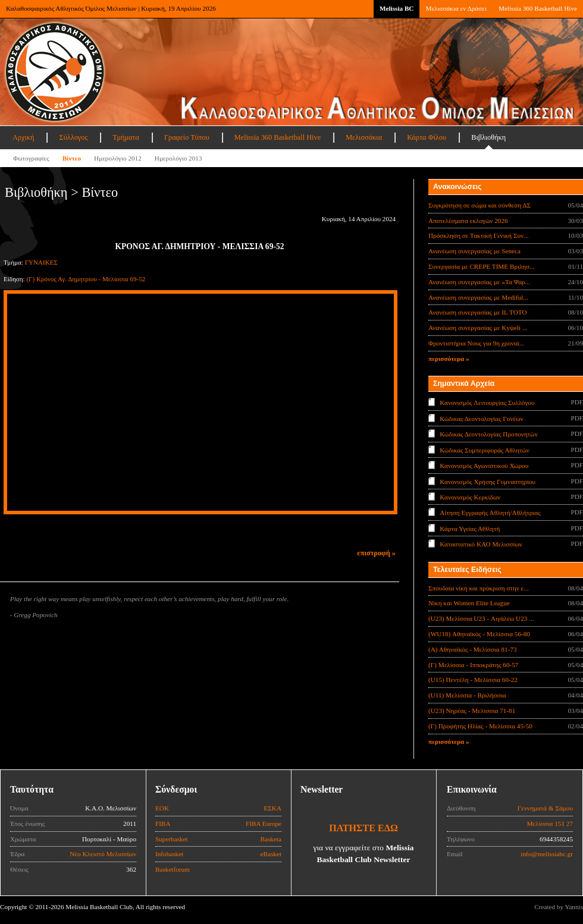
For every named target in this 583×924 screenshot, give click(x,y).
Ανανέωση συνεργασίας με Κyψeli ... (478, 328)
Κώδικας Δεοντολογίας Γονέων (481, 418)
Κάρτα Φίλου (427, 137)
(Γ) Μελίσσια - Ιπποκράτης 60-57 (473, 665)
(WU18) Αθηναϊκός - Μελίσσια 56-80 (479, 634)
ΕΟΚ (162, 808)
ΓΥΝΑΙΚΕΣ (41, 262)
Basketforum (173, 869)
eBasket (271, 854)
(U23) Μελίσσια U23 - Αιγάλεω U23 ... (481, 618)
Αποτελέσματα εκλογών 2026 (468, 221)
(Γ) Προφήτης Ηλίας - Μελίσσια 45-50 (480, 726)
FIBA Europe (264, 824)
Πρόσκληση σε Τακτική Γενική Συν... (478, 235)
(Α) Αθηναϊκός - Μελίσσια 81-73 (473, 649)
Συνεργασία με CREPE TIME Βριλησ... (482, 266)
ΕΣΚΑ (272, 808)
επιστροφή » (376, 553)
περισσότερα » (449, 359)
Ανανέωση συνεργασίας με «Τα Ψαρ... (479, 282)
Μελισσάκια (364, 137)
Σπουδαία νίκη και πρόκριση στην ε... (479, 588)
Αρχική (23, 137)
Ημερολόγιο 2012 (118, 158)
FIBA (163, 824)
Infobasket (169, 854)
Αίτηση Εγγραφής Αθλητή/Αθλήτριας (490, 513)
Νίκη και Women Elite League (469, 603)
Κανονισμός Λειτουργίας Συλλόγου (487, 403)
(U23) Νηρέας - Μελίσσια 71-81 (472, 711)
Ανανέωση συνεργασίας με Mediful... (478, 297)
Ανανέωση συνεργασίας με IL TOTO (477, 312)
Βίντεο (72, 158)
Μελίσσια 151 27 (550, 824)
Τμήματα (126, 137)
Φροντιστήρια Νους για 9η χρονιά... (476, 343)
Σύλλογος (73, 137)
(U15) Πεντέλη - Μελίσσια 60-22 (473, 680)
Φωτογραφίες (31, 158)
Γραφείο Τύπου (187, 137)
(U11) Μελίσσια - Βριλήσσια (467, 695)
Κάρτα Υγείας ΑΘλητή (470, 529)
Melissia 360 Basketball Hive (538, 8)
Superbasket (172, 839)
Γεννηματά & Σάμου (545, 808)
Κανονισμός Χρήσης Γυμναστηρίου (488, 481)
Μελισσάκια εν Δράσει (456, 8)
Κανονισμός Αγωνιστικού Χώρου (484, 466)
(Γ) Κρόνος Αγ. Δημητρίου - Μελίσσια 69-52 (86, 279)
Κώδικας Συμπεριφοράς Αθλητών (485, 450)
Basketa (271, 839)
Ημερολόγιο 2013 (178, 158)
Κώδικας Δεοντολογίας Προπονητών (488, 434)
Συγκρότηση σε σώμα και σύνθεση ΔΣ (479, 205)
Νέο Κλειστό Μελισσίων (103, 854)
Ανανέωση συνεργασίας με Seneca (474, 251)
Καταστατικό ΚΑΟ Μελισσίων (481, 544)
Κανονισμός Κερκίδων (470, 497)
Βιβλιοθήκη (488, 137)
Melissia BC (397, 8)
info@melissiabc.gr (547, 854)
